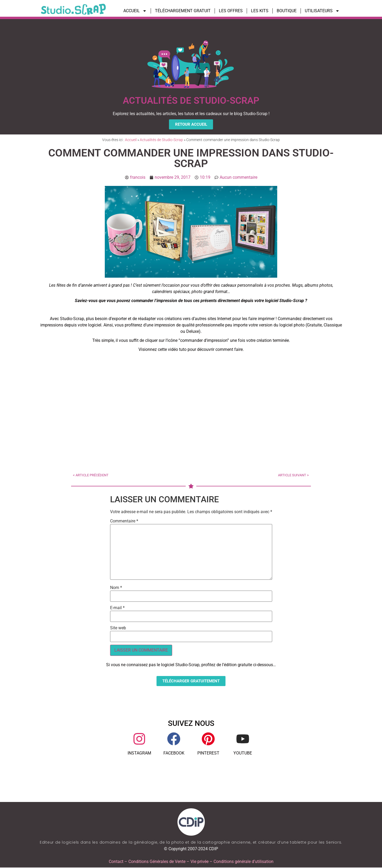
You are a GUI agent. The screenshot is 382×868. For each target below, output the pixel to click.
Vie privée (199, 862)
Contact (116, 862)
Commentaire (124, 521)
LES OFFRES (231, 11)
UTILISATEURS (322, 11)
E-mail (117, 608)
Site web (118, 628)
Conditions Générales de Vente (157, 862)
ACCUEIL (135, 11)
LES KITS (260, 11)
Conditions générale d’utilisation (244, 862)
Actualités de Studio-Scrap (161, 140)
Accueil (131, 140)
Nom (116, 588)
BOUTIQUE (287, 11)
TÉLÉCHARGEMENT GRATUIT (183, 11)
